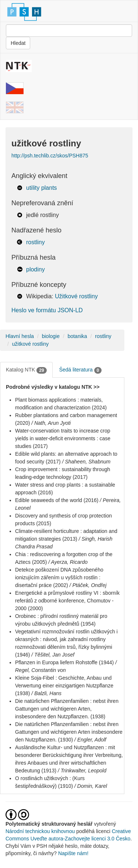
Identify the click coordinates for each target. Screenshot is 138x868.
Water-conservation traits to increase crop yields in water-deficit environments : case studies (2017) (63, 438)
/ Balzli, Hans (46, 693)
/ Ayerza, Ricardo (68, 562)
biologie (51, 336)
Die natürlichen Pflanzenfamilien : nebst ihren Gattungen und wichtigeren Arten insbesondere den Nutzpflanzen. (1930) (69, 732)
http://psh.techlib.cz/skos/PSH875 (50, 156)
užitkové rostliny (31, 344)
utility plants (42, 188)
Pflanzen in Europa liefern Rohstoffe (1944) (64, 662)
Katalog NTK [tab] (26, 370)
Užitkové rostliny (76, 296)
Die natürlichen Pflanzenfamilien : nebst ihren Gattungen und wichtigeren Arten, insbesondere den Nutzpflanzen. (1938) (67, 709)
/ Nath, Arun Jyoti (51, 423)
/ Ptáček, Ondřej (88, 585)
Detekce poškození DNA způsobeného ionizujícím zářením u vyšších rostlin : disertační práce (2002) (59, 577)
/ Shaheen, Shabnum (86, 462)
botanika (77, 336)
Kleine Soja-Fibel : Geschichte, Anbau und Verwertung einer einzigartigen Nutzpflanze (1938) (64, 686)
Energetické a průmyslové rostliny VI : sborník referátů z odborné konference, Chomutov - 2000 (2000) (67, 601)
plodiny (36, 269)
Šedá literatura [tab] (81, 370)
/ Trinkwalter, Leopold (82, 771)
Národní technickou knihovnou (40, 831)
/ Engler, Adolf (90, 740)
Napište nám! (73, 853)
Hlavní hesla (20, 336)
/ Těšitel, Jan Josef (53, 655)
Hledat (18, 43)
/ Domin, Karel (91, 786)
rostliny (36, 242)
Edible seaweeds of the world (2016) (57, 500)
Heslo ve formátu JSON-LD (47, 310)
